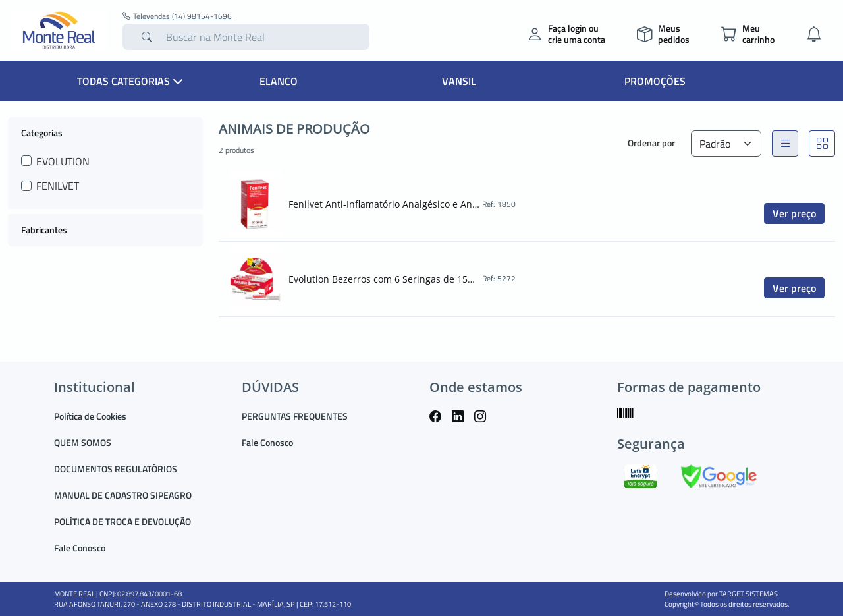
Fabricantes (44, 230)
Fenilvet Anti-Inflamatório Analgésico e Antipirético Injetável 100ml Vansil (384, 204)
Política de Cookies (90, 416)
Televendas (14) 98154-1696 (177, 16)
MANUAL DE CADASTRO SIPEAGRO (123, 495)
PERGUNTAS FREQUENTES (295, 416)
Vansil (459, 81)
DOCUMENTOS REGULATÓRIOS (116, 469)
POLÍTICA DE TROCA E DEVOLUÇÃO (122, 521)
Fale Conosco (80, 548)
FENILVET (58, 186)
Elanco (279, 81)
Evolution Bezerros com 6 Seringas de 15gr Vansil (384, 279)
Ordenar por (651, 143)
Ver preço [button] (794, 213)
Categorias (42, 132)
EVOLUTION (63, 161)
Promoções (655, 81)
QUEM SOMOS (83, 442)
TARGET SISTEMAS (748, 594)
